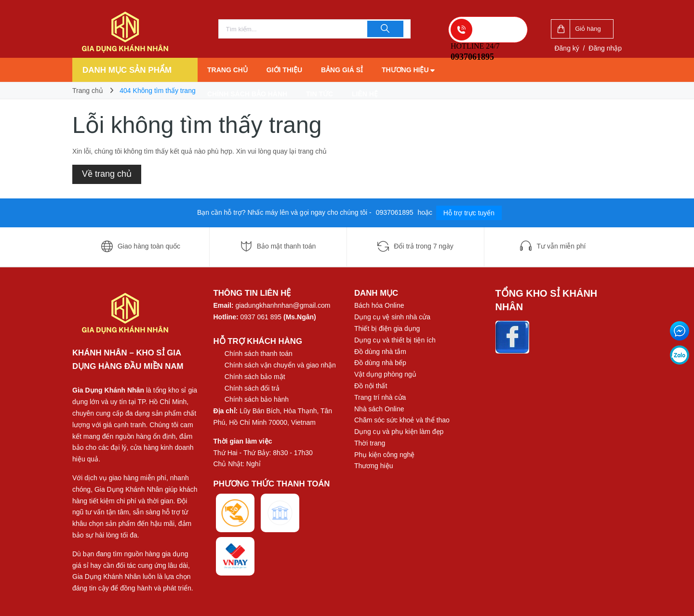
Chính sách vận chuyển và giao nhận (280, 365)
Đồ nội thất (371, 386)
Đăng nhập (605, 48)
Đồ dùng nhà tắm (380, 352)
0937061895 (396, 212)
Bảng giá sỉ (342, 70)
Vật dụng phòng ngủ (385, 374)
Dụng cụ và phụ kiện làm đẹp (399, 432)
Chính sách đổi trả (252, 388)
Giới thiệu (284, 70)
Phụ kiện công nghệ (384, 455)
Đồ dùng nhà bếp (380, 363)
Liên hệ (365, 94)
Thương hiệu (408, 70)
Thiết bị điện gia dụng (387, 328)
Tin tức (320, 94)
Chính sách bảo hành (247, 94)
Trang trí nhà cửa (380, 397)
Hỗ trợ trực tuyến (469, 213)
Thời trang (370, 443)
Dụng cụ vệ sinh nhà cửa (392, 317)
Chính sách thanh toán (259, 354)
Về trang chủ (107, 174)
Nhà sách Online (379, 409)
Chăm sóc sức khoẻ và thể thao (402, 420)
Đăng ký (567, 48)
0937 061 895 (261, 317)
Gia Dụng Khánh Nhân (108, 390)
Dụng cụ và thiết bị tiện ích (395, 340)
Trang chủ (227, 70)
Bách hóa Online (379, 305)
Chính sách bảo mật (255, 377)
